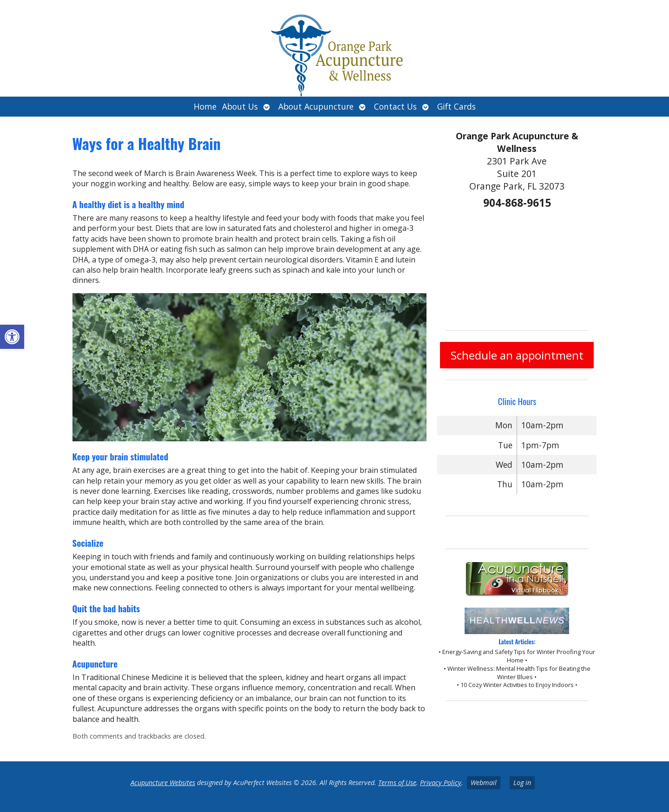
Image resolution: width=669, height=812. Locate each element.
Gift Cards (456, 106)
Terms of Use (397, 783)
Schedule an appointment (517, 355)
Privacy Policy (441, 783)
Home (205, 106)
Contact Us (395, 106)
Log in (522, 783)
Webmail (484, 783)
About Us (240, 106)
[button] (12, 337)
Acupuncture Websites (163, 783)
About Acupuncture (316, 106)
